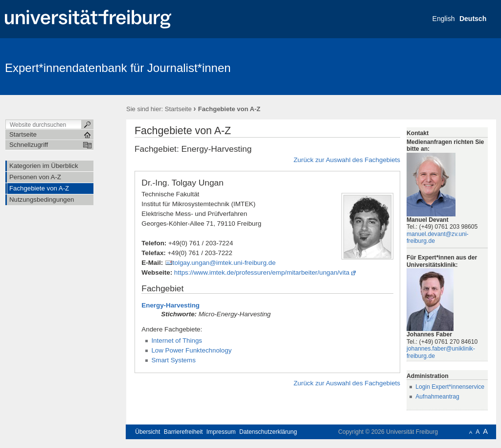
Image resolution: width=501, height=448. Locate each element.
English (444, 19)
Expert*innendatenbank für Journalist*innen (118, 68)
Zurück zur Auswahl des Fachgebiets (347, 160)
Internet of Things (177, 341)
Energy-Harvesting (171, 305)
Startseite (178, 109)
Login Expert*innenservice (450, 387)
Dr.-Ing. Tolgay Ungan (182, 183)
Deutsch (473, 19)
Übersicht (148, 432)
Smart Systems (173, 360)
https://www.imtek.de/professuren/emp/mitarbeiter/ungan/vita (262, 272)
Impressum (221, 432)
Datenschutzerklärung (268, 432)
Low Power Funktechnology (191, 350)
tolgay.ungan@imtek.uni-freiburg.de (224, 263)
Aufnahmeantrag (437, 397)
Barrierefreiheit (183, 432)
